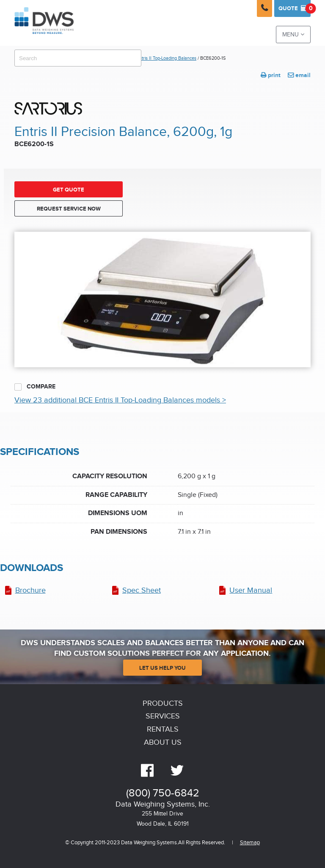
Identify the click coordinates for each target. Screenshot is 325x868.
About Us (163, 742)
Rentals (163, 729)
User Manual (251, 590)
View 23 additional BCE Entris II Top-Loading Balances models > (120, 400)
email (299, 75)
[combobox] (78, 58)
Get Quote (69, 190)
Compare (35, 387)
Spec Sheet (142, 590)
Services (163, 716)
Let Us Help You (162, 668)
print (271, 75)
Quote (295, 8)
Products (163, 703)
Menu (293, 35)
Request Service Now (69, 209)
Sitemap (250, 843)
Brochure (30, 590)
